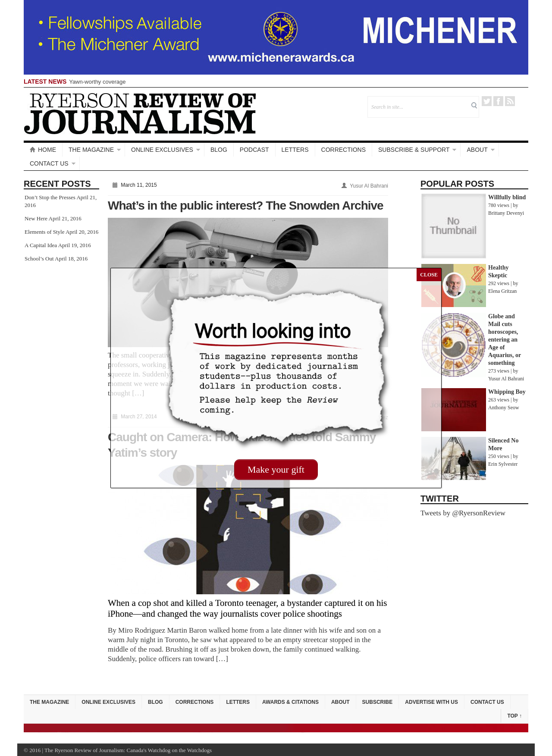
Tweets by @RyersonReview (463, 513)
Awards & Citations (290, 702)
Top (514, 716)
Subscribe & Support (414, 150)
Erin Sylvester (503, 464)
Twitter (487, 101)
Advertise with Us (431, 702)
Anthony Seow (504, 408)
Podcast (254, 150)
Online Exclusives (162, 150)
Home (43, 150)
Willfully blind (507, 197)
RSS (510, 101)
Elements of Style (44, 232)
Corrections (343, 150)
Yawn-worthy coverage (97, 82)
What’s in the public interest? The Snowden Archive (246, 205)
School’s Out (39, 259)
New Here (36, 218)
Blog (219, 150)
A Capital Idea (41, 245)
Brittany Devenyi (506, 213)
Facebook (498, 101)
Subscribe (378, 702)
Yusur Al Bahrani (369, 186)
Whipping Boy (507, 392)
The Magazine (91, 150)
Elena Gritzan (502, 291)
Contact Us (49, 163)
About (477, 150)
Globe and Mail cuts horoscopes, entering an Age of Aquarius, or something (505, 340)
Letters (295, 150)
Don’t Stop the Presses (50, 197)
